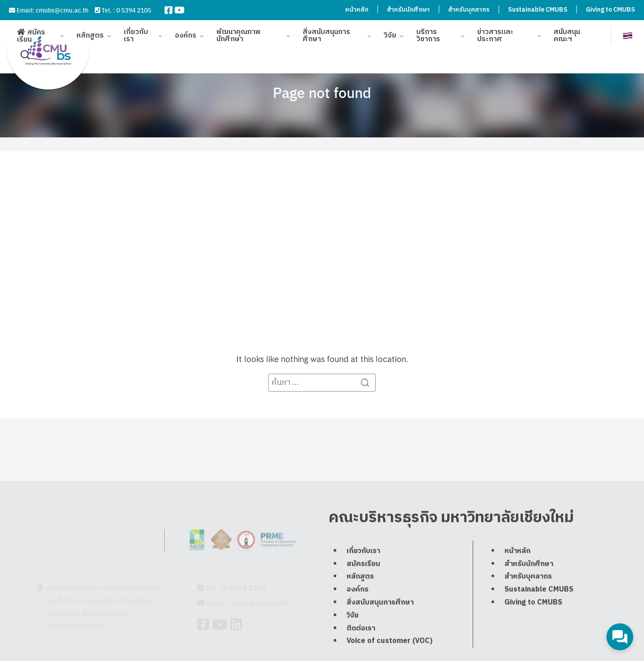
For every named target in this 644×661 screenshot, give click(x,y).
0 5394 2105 (134, 10)
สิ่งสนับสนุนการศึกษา (326, 31)
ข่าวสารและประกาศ (495, 31)
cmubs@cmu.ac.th (62, 10)
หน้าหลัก (357, 10)
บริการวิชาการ (428, 31)
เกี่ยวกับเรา (136, 31)
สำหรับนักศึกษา (408, 10)
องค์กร (186, 31)
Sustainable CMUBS (538, 10)
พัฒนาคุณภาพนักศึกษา (239, 31)
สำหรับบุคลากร (469, 10)
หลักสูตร (90, 31)
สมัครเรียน (31, 32)
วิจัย (390, 31)
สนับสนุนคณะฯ (567, 31)
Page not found (322, 92)
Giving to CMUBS (610, 10)
